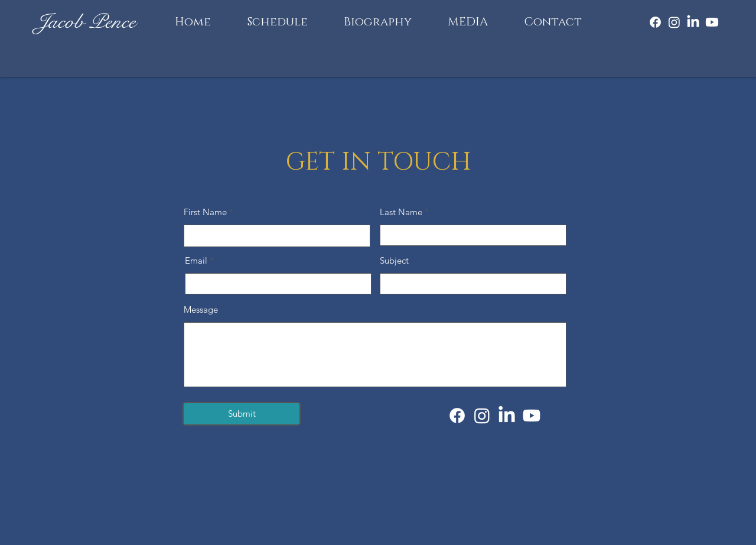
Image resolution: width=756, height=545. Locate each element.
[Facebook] (655, 22)
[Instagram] (674, 22)
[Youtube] (712, 22)
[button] (467, 22)
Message (201, 309)
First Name (205, 212)
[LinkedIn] (693, 22)
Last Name (401, 212)
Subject (394, 260)
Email (196, 260)
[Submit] (242, 414)
